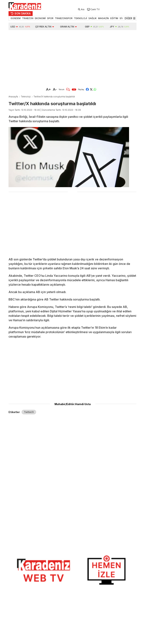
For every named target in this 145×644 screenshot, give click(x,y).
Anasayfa (13, 97)
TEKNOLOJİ (80, 18)
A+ (48, 89)
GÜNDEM (16, 18)
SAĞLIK (93, 18)
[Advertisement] (56, 58)
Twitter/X (29, 412)
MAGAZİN (103, 18)
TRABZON (28, 18)
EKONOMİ (40, 18)
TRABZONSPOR (64, 18)
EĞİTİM (114, 18)
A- (55, 89)
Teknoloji (26, 97)
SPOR (50, 18)
